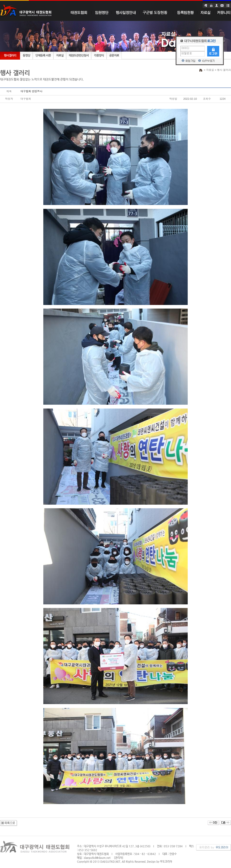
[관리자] (119, 858)
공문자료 (114, 56)
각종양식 (99, 56)
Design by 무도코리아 (160, 862)
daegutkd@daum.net (97, 858)
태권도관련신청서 (79, 56)
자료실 (60, 56)
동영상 (26, 56)
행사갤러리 (10, 56)
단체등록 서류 (43, 56)
